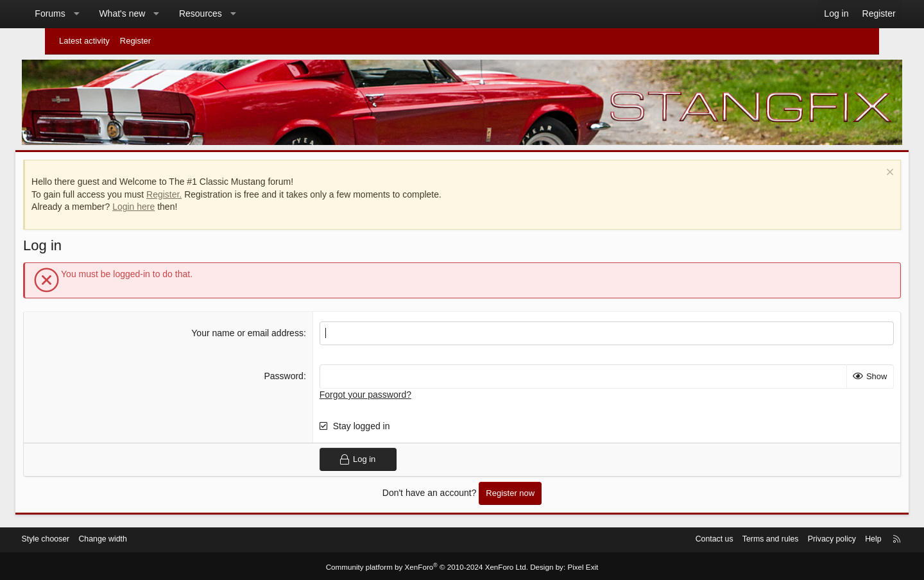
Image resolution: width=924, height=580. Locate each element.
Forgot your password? (376, 391)
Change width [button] (142, 538)
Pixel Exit (576, 565)
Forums (79, 13)
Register (135, 41)
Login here (165, 203)
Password (294, 373)
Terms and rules (729, 538)
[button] (106, 14)
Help (837, 538)
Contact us (670, 538)
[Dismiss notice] (857, 170)
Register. (195, 191)
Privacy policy (793, 538)
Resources (230, 13)
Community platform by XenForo (429, 565)
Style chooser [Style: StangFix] (82, 538)
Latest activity (84, 41)
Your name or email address (258, 329)
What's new (151, 13)
